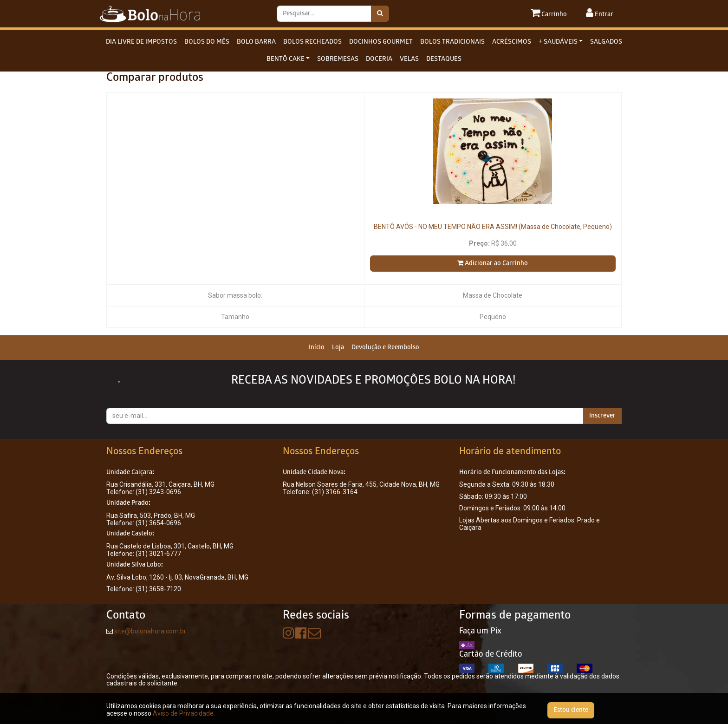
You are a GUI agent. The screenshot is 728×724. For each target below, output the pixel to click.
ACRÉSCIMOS (512, 42)
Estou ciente (571, 710)
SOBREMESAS (338, 59)
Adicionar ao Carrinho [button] (493, 263)
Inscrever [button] (602, 416)
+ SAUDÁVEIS (558, 42)
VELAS (409, 59)
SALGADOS (606, 42)
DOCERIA (379, 59)
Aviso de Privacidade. (184, 713)
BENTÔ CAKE (286, 59)
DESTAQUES (444, 59)
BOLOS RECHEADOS (312, 42)
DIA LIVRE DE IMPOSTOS (141, 42)
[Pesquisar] (380, 14)
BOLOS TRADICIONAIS (452, 42)
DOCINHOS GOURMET (381, 42)
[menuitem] (317, 348)
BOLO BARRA (256, 42)
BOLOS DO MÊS (207, 42)
